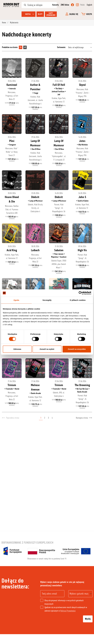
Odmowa (17, 349)
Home (4, 23)
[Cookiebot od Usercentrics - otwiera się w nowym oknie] (80, 293)
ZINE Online (65, 5)
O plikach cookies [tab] (78, 300)
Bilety (40, 14)
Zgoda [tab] (16, 300)
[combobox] (80, 594)
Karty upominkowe (51, 14)
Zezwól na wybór (47, 349)
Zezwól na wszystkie (77, 349)
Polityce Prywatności (68, 611)
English (89, 5)
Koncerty (56, 5)
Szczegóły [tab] (47, 300)
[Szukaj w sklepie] (39, 5)
